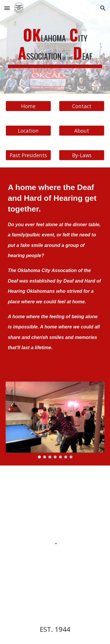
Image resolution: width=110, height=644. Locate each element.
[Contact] (82, 106)
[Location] (28, 130)
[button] (7, 8)
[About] (82, 130)
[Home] (28, 106)
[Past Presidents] (28, 155)
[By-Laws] (82, 155)
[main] (55, 47)
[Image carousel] (55, 420)
